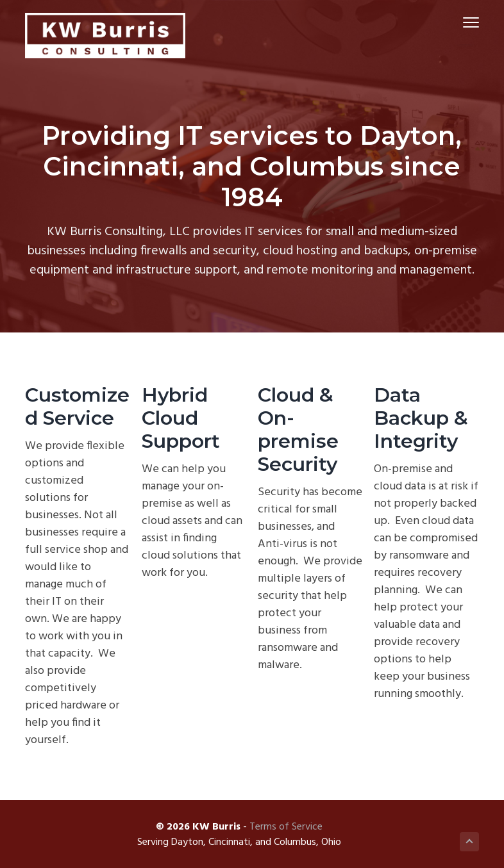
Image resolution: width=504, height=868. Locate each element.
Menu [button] (465, 22)
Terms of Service (286, 827)
